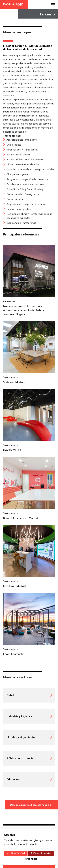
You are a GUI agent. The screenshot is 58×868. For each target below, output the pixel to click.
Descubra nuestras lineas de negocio (31, 805)
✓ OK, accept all (16, 853)
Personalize (31, 859)
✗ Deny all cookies (41, 853)
